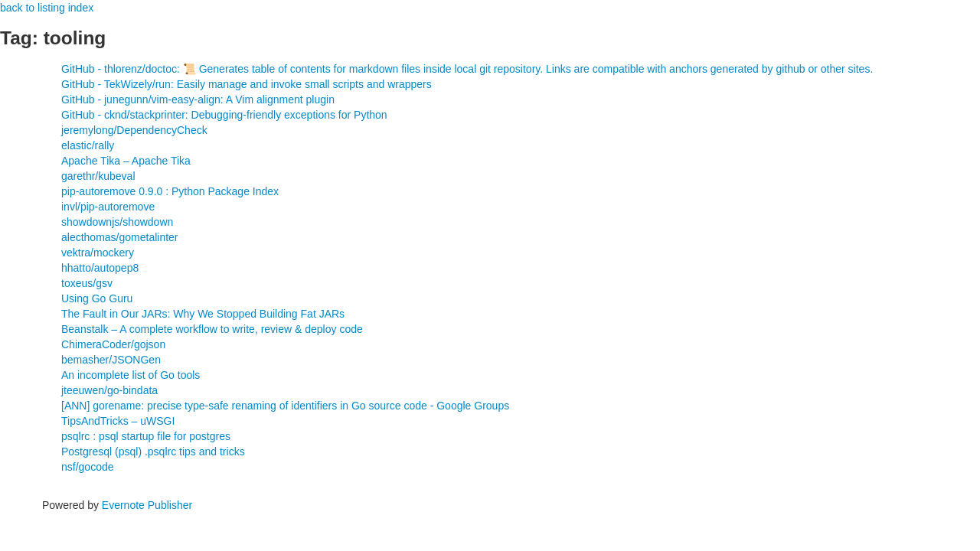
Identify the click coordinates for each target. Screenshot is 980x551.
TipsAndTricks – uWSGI (118, 421)
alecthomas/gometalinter (120, 237)
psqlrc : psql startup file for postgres (146, 436)
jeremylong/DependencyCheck (134, 130)
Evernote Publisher (147, 505)
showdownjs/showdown (117, 222)
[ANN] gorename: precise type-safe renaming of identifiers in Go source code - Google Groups (285, 406)
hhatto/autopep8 (100, 268)
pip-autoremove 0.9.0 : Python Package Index (170, 191)
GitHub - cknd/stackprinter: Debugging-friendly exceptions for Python (224, 115)
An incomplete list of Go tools (131, 375)
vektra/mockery (98, 253)
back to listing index (47, 8)
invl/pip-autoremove (108, 207)
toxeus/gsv (87, 283)
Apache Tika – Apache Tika (126, 161)
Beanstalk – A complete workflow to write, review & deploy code (212, 329)
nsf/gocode (88, 467)
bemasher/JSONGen (111, 360)
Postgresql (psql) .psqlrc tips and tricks (153, 452)
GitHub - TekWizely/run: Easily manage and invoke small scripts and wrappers (247, 84)
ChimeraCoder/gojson (113, 344)
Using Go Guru (97, 298)
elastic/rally (88, 145)
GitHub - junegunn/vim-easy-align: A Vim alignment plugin (198, 99)
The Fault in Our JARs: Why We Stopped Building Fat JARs (203, 314)
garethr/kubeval (98, 176)
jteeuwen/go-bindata (109, 390)
